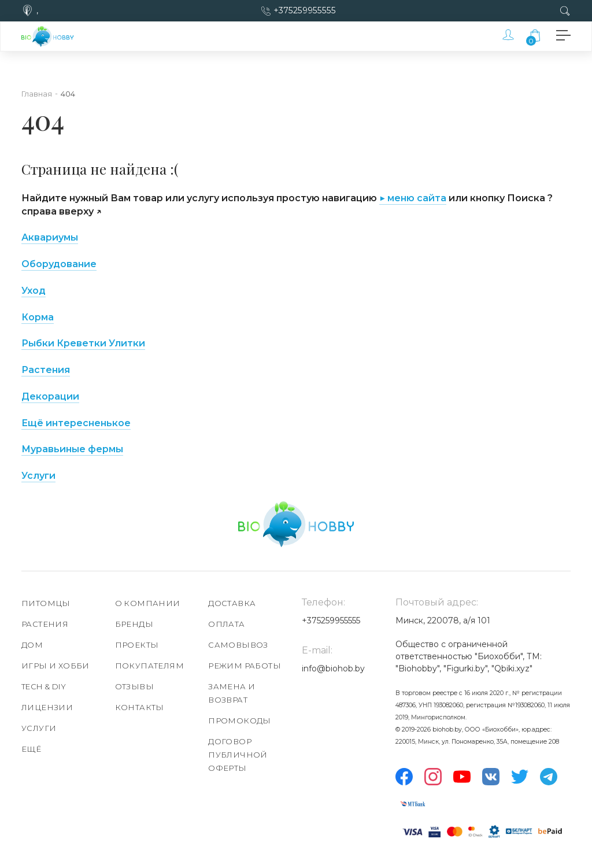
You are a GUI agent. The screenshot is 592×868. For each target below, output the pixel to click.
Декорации (50, 396)
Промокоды (240, 721)
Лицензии (47, 707)
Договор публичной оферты (238, 755)
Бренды (134, 624)
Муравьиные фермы (72, 449)
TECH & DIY (44, 686)
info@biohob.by (333, 668)
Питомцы (46, 603)
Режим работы (245, 666)
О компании (148, 603)
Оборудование (59, 264)
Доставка (232, 603)
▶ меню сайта (413, 198)
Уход (34, 291)
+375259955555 (305, 10)
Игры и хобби (55, 666)
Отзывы (134, 686)
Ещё (31, 749)
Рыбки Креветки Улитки (83, 343)
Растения (46, 370)
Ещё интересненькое (76, 423)
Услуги (38, 476)
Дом (32, 645)
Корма (38, 317)
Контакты (140, 707)
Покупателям (149, 666)
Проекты (137, 645)
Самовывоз (238, 645)
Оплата (226, 624)
